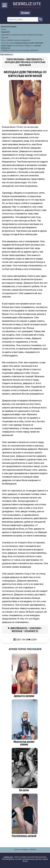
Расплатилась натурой (24, 815)
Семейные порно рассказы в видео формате (20, 50)
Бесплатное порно (9, 27)
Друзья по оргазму (24, 675)
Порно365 (5, 32)
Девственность (19, 628)
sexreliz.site (8, 857)
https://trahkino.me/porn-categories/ (16, 40)
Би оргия (24, 770)
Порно (4, 29)
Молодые (17, 631)
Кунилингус (31, 631)
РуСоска (5, 38)
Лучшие (25, 13)
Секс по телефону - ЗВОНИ (25, 850)
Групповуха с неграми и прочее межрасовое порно (22, 35)
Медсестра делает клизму (24, 723)
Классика (35, 628)
